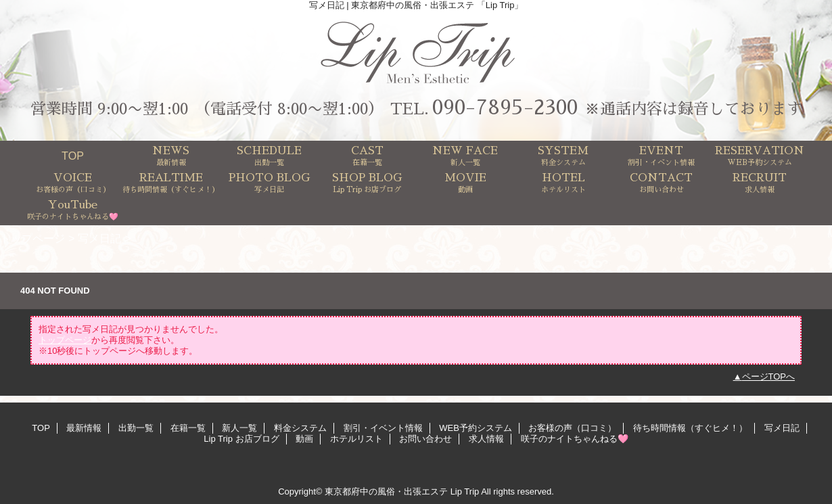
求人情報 (486, 439)
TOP (73, 156)
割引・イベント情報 (383, 428)
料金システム (300, 428)
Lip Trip (465, 491)
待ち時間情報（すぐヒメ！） (690, 428)
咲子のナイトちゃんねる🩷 (575, 439)
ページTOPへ (769, 376)
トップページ (32, 238)
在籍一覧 (188, 428)
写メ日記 (99, 238)
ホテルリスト (356, 439)
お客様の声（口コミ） (572, 428)
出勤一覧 (136, 428)
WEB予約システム (476, 428)
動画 (304, 439)
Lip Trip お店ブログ (241, 439)
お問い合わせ (425, 439)
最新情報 (84, 428)
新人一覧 (239, 428)
